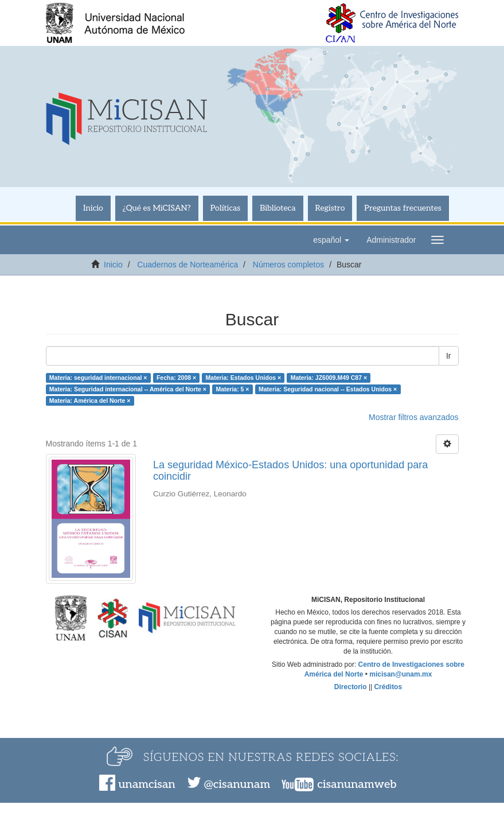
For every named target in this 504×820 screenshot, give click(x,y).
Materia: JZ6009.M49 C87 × (329, 378)
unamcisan (146, 784)
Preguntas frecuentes (403, 208)
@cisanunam (237, 784)
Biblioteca (278, 208)
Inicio (93, 208)
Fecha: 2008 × (176, 378)
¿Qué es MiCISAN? (157, 208)
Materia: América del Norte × (90, 401)
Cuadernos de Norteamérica (187, 265)
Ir (449, 356)
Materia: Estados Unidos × (244, 378)
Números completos (289, 265)
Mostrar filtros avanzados (413, 417)
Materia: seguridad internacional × (98, 378)
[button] (331, 240)
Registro (330, 208)
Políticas (226, 208)
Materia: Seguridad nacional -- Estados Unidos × (328, 389)
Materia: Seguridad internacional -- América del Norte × (128, 389)
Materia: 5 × (232, 389)
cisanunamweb (357, 784)
